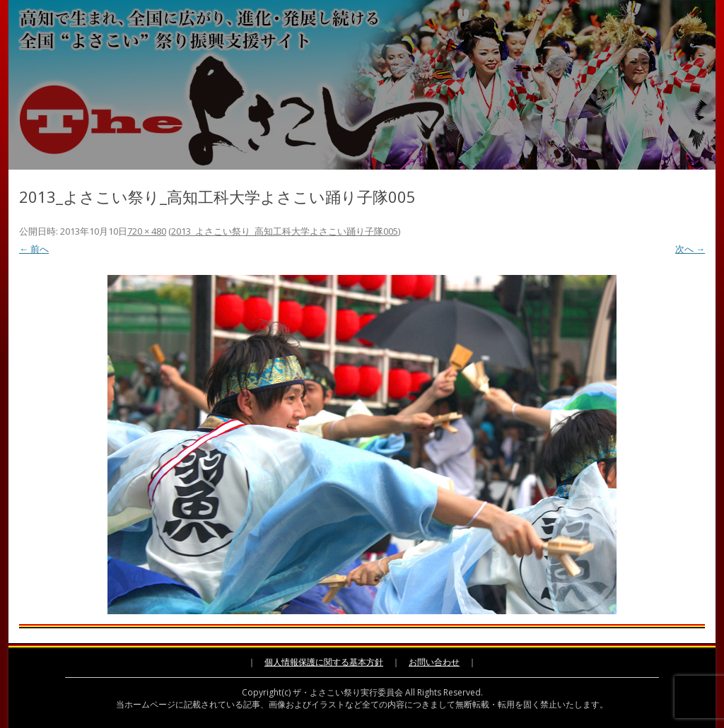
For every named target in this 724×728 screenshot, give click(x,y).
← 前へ (34, 249)
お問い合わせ (434, 662)
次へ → (690, 249)
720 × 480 (147, 231)
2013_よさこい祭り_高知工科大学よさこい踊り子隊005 (285, 231)
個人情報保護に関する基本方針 (324, 662)
